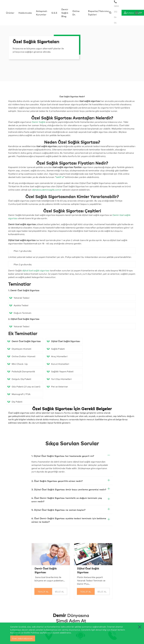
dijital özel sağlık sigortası (36, 270)
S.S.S (54, 13)
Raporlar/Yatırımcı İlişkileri (99, 13)
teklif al (60, 177)
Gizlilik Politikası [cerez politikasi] (31, 633)
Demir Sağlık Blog (65, 13)
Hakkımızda (25, 13)
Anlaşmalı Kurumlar (42, 13)
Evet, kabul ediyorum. (23, 638)
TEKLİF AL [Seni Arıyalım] (43, 591)
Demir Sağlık (39, 122)
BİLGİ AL (60, 591)
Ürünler (10, 13)
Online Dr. (76, 13)
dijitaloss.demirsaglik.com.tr (47, 190)
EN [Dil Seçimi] (139, 13)
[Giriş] (133, 13)
